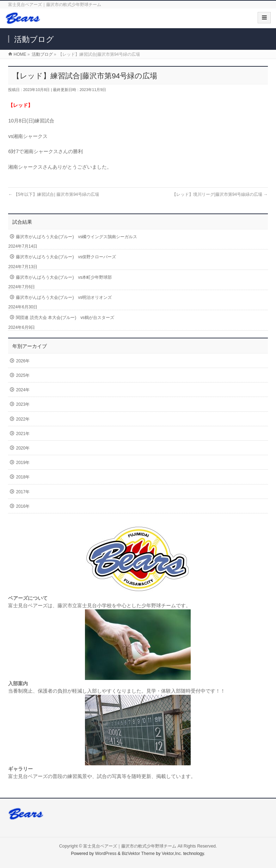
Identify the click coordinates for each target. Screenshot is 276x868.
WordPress (106, 854)
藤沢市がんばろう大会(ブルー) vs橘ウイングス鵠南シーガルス (76, 237)
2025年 (23, 375)
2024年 (23, 390)
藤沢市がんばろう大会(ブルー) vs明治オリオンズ (64, 297)
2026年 (23, 361)
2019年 (23, 463)
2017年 (23, 492)
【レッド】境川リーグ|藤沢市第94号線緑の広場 (220, 194)
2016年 (23, 506)
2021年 (23, 434)
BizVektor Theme (138, 854)
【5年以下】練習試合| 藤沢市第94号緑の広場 (54, 194)
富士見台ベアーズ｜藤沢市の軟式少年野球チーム (130, 846)
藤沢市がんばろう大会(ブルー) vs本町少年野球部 (64, 277)
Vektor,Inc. (172, 854)
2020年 (23, 448)
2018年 (23, 477)
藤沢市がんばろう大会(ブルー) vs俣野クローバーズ (66, 257)
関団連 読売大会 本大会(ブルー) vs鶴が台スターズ (65, 318)
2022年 (23, 419)
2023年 (23, 404)
